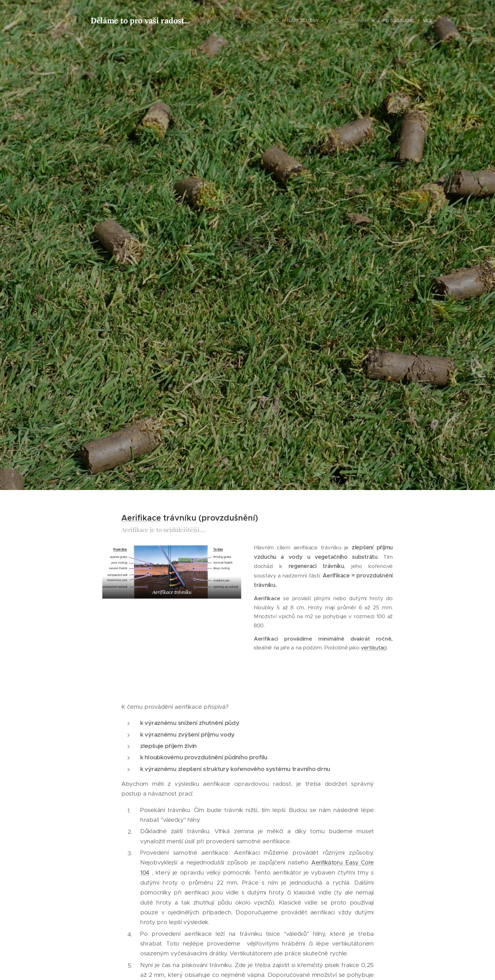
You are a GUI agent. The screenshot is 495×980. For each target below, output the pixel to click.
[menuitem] (240, 21)
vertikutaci (374, 648)
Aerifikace (141, 518)
